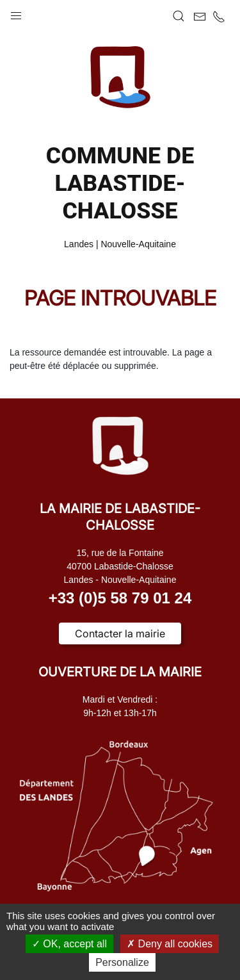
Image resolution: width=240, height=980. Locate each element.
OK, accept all (69, 944)
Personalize (122, 962)
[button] (16, 13)
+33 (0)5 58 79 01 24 (120, 598)
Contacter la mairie (120, 633)
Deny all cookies (170, 944)
